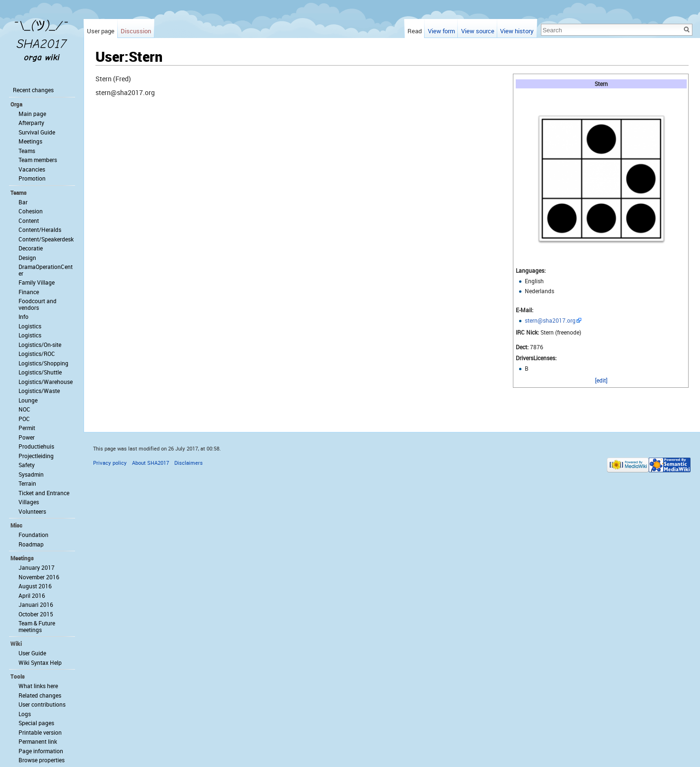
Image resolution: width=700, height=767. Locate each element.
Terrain (27, 483)
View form (441, 31)
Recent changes (33, 90)
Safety (27, 465)
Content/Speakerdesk (46, 239)
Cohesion (31, 211)
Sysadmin (31, 474)
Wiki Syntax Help (40, 662)
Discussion (136, 31)
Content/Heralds (40, 230)
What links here (38, 686)
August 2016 (35, 586)
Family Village (37, 282)
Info (24, 316)
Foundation (33, 535)
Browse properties (42, 760)
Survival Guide (37, 132)
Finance (29, 292)
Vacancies (32, 169)
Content (29, 221)
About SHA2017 (151, 463)
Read (415, 31)
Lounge (28, 400)
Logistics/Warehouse (46, 382)
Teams (27, 151)
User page (101, 31)
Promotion (32, 178)
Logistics (30, 326)
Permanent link (38, 741)
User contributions (42, 704)
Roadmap (31, 544)
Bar (23, 202)
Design (27, 258)
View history (517, 31)
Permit (27, 428)
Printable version (40, 732)
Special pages (36, 723)
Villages (29, 502)
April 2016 (32, 595)
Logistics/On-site (40, 345)
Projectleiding (36, 456)
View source (478, 31)
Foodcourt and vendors (38, 304)
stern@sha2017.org (550, 320)
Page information (41, 751)
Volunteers (32, 511)
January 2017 (37, 567)
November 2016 (39, 577)
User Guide (32, 653)
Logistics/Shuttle (40, 372)
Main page (32, 114)
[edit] (601, 380)
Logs (25, 714)
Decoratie (31, 248)
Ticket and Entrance (44, 493)
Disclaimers (189, 463)
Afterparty (31, 123)
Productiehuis (36, 446)
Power (27, 437)
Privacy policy (110, 463)
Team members (38, 160)
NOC (24, 409)
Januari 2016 (36, 604)
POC (24, 419)
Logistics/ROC (37, 354)
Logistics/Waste (39, 391)
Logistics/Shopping (43, 363)
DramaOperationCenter (46, 270)
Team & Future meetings (37, 626)
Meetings (30, 141)
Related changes (40, 695)
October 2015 (36, 614)
